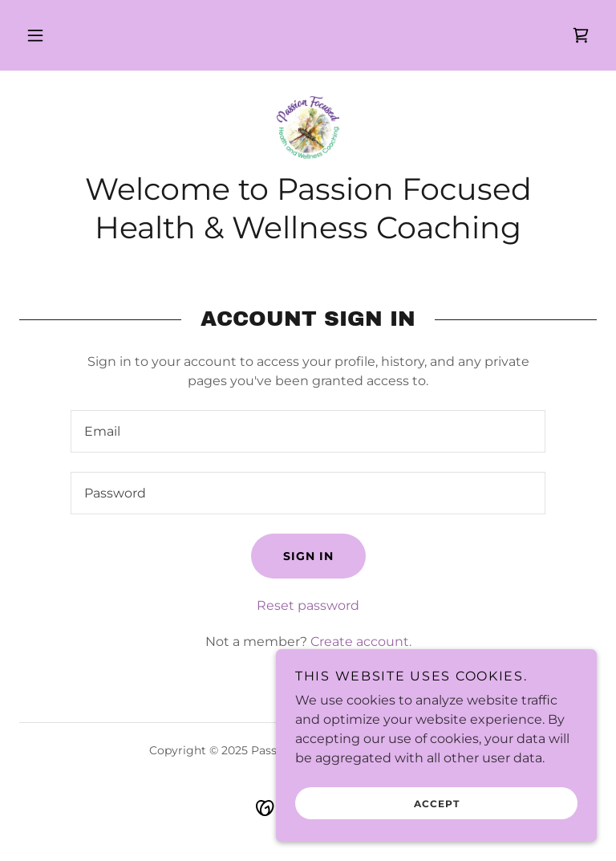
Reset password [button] (308, 605)
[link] (581, 35)
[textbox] (308, 431)
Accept (437, 804)
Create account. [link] (361, 642)
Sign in (308, 556)
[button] (35, 35)
